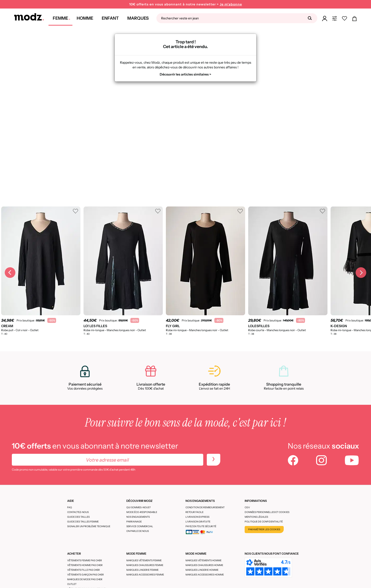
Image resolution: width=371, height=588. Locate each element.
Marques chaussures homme (204, 565)
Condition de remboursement (205, 507)
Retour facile (194, 512)
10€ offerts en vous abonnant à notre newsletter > (186, 4)
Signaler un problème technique (89, 526)
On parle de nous (138, 531)
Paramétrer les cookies (264, 529)
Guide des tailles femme (83, 522)
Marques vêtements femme (144, 560)
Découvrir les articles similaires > (185, 74)
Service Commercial (140, 526)
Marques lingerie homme (202, 570)
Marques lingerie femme (142, 570)
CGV (247, 507)
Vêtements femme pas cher (85, 560)
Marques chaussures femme (145, 565)
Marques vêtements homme (203, 560)
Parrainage (134, 522)
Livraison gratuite (198, 522)
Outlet (72, 584)
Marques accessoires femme (145, 575)
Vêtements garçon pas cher (86, 575)
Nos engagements (138, 517)
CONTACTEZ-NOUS (78, 512)
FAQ (70, 507)
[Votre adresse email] (108, 460)
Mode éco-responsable (142, 512)
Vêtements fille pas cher (84, 570)
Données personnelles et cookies (267, 512)
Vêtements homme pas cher (85, 565)
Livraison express (197, 517)
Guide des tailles (78, 517)
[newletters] (214, 460)
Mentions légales (256, 517)
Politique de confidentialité (264, 522)
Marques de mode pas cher (85, 579)
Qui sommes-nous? (139, 507)
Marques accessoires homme (205, 575)
